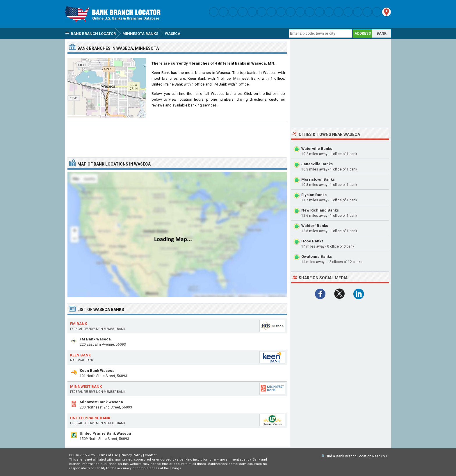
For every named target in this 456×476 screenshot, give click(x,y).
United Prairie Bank (90, 418)
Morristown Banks (318, 179)
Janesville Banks (317, 164)
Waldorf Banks (315, 226)
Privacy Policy (131, 455)
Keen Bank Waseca (97, 371)
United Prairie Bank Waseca (105, 433)
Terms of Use (108, 455)
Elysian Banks (314, 195)
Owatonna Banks (317, 256)
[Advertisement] (177, 138)
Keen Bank (80, 355)
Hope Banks (312, 241)
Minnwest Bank (86, 387)
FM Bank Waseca (95, 339)
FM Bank (79, 324)
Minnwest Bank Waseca (101, 402)
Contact (151, 455)
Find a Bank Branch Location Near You (356, 456)
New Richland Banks (320, 210)
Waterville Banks (317, 149)
